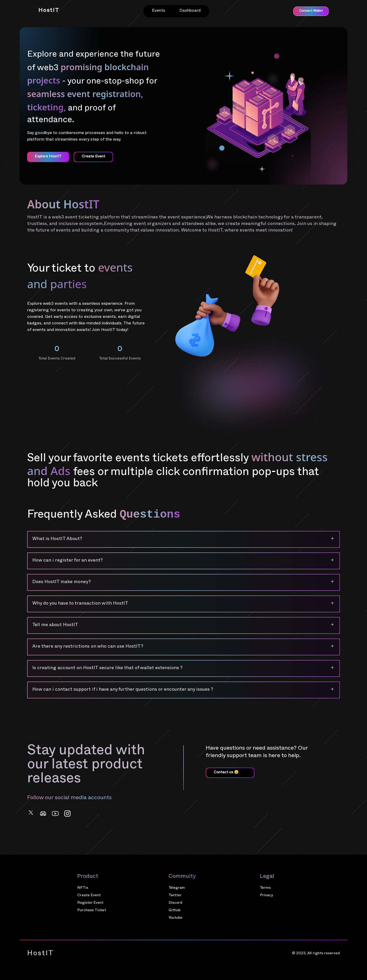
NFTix (83, 888)
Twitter (175, 896)
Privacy (266, 896)
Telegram (177, 888)
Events (159, 11)
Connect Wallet (311, 11)
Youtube (175, 918)
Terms (265, 888)
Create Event (89, 896)
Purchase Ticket (92, 911)
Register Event (90, 903)
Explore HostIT (48, 157)
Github (174, 911)
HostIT (49, 11)
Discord (175, 903)
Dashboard (190, 11)
